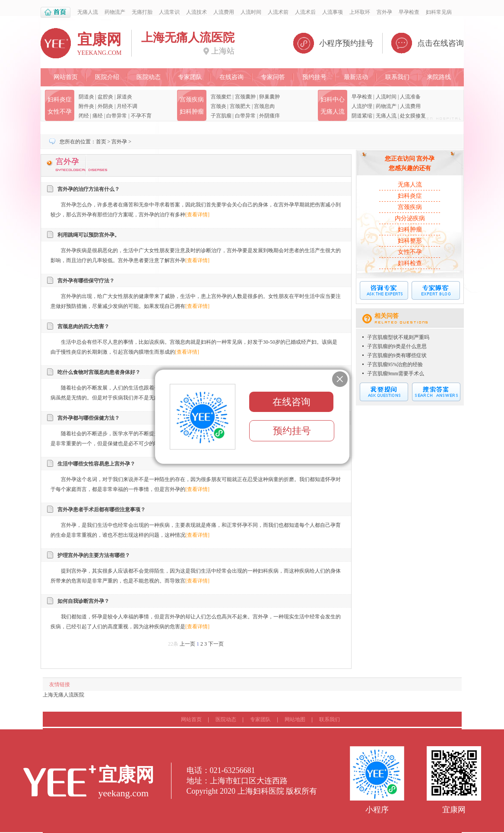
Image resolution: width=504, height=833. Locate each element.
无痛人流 (88, 12)
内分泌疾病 (410, 218)
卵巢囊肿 (269, 97)
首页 (101, 142)
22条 (173, 644)
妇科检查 (410, 263)
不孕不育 (141, 116)
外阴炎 (105, 106)
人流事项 (333, 12)
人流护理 (362, 106)
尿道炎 (124, 97)
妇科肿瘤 (192, 112)
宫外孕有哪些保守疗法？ (86, 281)
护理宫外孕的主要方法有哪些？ (94, 555)
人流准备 (410, 97)
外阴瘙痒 (269, 116)
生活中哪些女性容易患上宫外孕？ (96, 464)
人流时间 (251, 12)
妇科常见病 (439, 12)
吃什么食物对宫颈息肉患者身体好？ (99, 372)
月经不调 (127, 106)
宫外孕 (384, 12)
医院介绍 (107, 77)
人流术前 (278, 12)
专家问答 (273, 77)
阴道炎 (86, 97)
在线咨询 (231, 77)
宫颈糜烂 (221, 97)
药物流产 (115, 12)
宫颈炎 (219, 106)
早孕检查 (409, 12)
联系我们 (397, 77)
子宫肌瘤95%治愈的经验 (395, 364)
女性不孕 (60, 112)
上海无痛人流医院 (63, 695)
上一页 (187, 644)
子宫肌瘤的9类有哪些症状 (397, 355)
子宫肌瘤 (221, 116)
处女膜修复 (413, 116)
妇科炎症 (60, 100)
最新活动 (356, 77)
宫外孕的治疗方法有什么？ (89, 189)
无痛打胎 (142, 12)
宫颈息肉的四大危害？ (83, 326)
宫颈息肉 (264, 106)
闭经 (84, 116)
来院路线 (439, 77)
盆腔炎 (105, 97)
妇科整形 (410, 241)
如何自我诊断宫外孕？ (83, 601)
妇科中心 (333, 100)
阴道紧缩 (362, 116)
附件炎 (86, 106)
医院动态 (149, 77)
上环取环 (360, 12)
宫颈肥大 (240, 106)
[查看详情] (197, 215)
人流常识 (169, 12)
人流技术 (197, 12)
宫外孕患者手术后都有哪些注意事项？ (101, 510)
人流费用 (224, 12)
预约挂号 (314, 77)
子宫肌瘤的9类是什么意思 (397, 346)
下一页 (216, 644)
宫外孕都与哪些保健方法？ (89, 418)
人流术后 (305, 12)
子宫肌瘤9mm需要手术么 (396, 374)
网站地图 (295, 719)
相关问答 (387, 316)
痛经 (98, 116)
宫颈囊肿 (245, 97)
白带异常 (117, 116)
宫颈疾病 (192, 100)
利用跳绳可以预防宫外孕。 (89, 235)
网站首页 (66, 77)
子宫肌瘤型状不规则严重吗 (398, 337)
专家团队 (190, 77)
